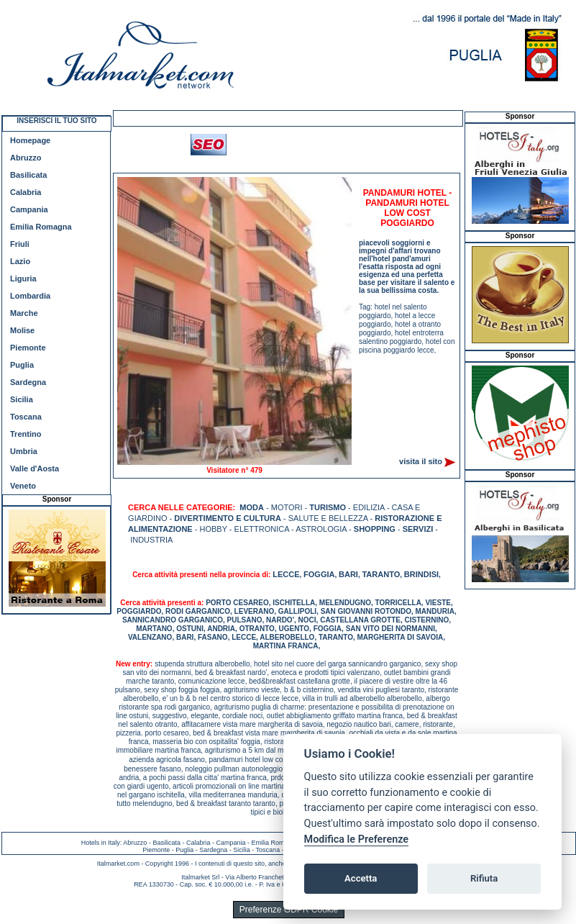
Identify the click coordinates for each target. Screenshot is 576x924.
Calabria (26, 192)
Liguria (23, 278)
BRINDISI (421, 574)
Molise (22, 330)
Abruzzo (26, 158)
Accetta (361, 878)
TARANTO (381, 574)
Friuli (20, 244)
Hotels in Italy (101, 843)
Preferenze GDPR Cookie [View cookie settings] (289, 910)
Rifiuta (484, 878)
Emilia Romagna (41, 227)
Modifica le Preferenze (357, 839)
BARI (348, 574)
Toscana (26, 417)
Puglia (22, 365)
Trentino (26, 434)
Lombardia (30, 296)
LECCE (286, 574)
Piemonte (28, 348)
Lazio (20, 261)
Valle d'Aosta (35, 468)
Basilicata (28, 175)
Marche (24, 313)
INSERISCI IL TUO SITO (56, 121)
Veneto (23, 486)
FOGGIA (319, 574)
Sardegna (28, 382)
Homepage (30, 140)
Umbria (24, 451)
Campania (29, 209)
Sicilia (22, 399)
